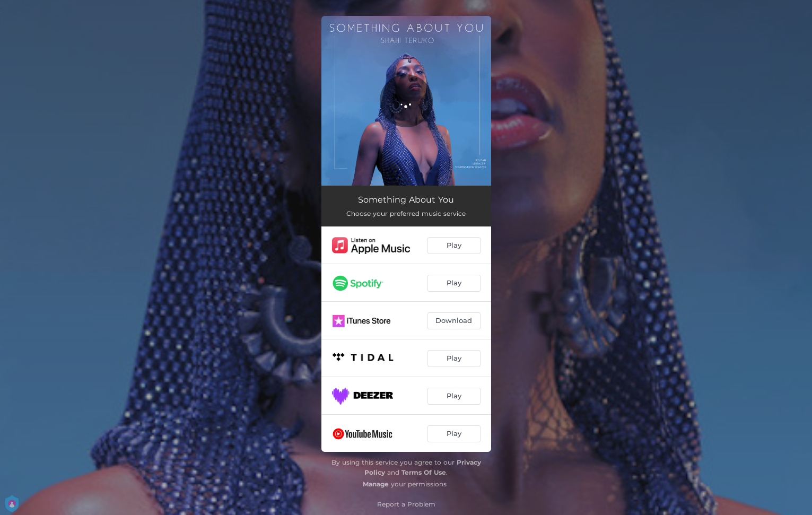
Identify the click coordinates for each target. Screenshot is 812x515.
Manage (376, 484)
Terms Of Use (424, 472)
